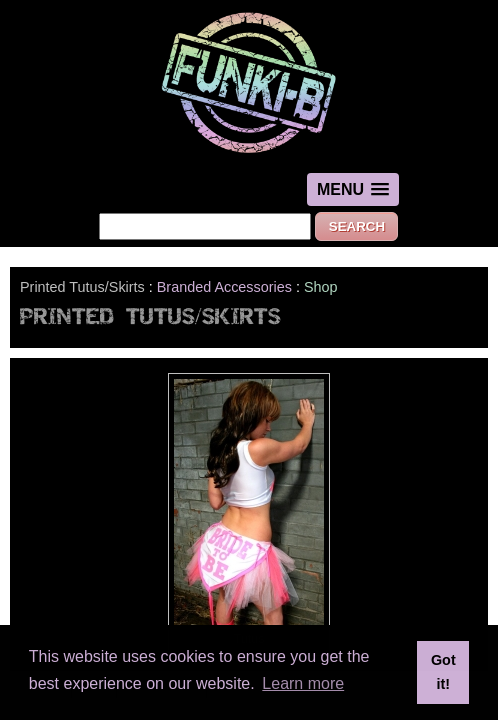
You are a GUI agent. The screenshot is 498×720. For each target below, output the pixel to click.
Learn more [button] (303, 683)
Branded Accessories (224, 287)
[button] (353, 189)
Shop (321, 287)
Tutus (249, 512)
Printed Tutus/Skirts (82, 287)
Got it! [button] (443, 672)
